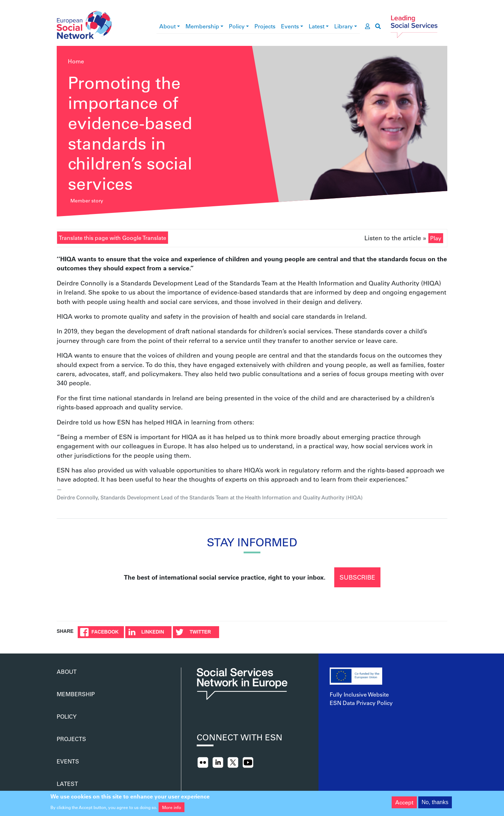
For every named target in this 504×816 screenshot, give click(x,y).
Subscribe (357, 577)
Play (436, 238)
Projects (265, 26)
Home (76, 61)
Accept (404, 805)
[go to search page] (378, 26)
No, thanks (435, 805)
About (167, 26)
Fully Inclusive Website (359, 694)
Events (290, 26)
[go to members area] (367, 26)
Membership (202, 26)
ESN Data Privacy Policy (361, 703)
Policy (237, 26)
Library (344, 26)
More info (171, 810)
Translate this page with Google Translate (113, 238)
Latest (317, 26)
